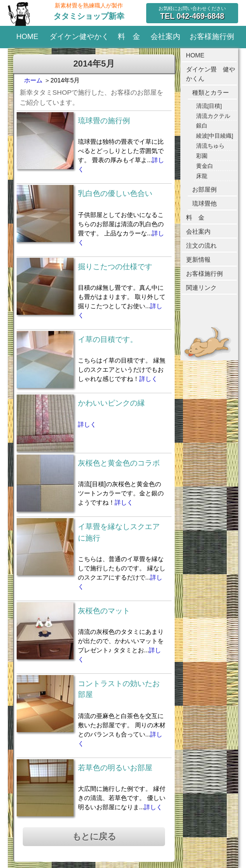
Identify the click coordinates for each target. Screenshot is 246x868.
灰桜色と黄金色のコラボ (119, 463)
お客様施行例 (212, 37)
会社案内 (165, 37)
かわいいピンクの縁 (111, 403)
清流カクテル (213, 116)
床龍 (202, 176)
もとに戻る (94, 836)
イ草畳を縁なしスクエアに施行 (119, 532)
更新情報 (198, 260)
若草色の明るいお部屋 (115, 768)
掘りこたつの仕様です (115, 267)
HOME (27, 37)
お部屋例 (204, 189)
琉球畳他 (204, 203)
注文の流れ (201, 245)
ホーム (33, 80)
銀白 (202, 126)
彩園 (202, 156)
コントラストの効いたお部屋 (119, 689)
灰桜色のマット (104, 611)
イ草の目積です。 (108, 340)
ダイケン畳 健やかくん (211, 74)
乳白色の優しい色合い (115, 194)
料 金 (129, 37)
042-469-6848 (192, 16)
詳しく (148, 379)
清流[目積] (209, 106)
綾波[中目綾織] (215, 136)
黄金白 (205, 166)
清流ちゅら (210, 146)
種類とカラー (211, 92)
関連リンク (201, 288)
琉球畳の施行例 (104, 121)
